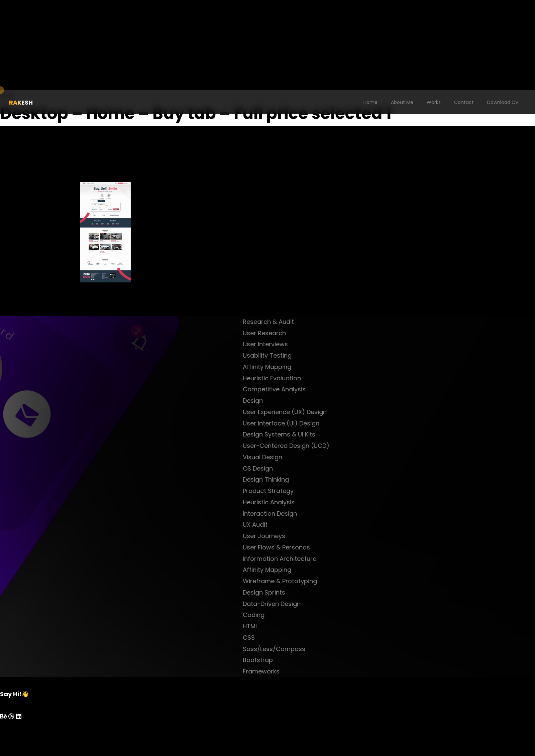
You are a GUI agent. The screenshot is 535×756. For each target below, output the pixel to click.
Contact (464, 102)
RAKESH (21, 102)
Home (370, 102)
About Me (402, 102)
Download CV (503, 102)
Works (434, 102)
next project (245, 310)
